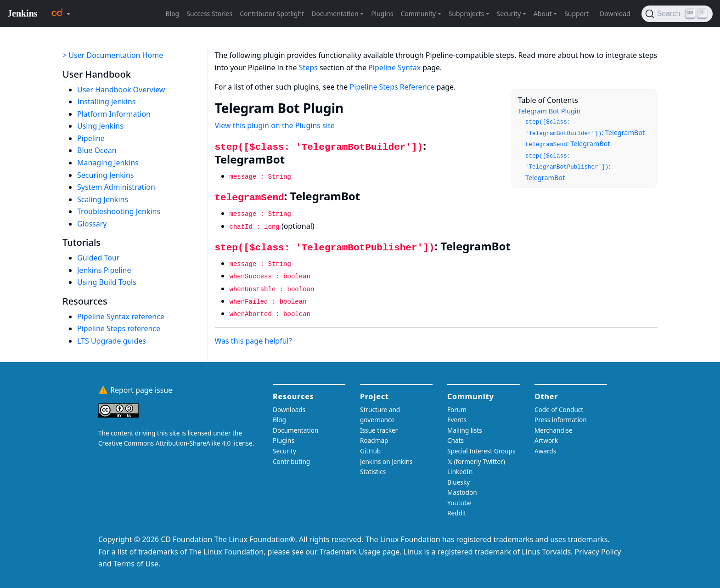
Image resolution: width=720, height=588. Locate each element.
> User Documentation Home (113, 55)
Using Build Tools (107, 282)
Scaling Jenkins (103, 199)
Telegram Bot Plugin (549, 111)
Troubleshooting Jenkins (119, 211)
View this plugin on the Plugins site (275, 125)
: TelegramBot (585, 128)
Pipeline (91, 138)
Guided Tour (98, 258)
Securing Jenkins (106, 175)
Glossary (92, 224)
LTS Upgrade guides (112, 341)
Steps (308, 68)
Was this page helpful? (253, 341)
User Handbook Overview (121, 90)
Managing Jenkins (108, 163)
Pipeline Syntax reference (121, 317)
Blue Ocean (97, 150)
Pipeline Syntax (394, 68)
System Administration (116, 187)
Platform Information (114, 114)
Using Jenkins (100, 126)
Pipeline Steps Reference (392, 87)
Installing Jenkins (107, 102)
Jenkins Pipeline (104, 270)
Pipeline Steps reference (119, 328)
